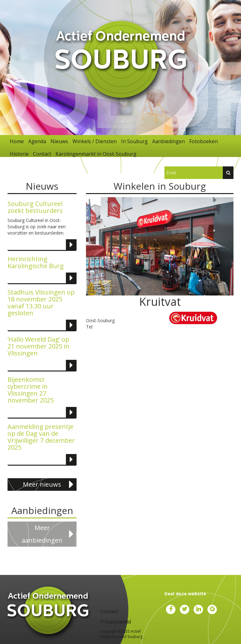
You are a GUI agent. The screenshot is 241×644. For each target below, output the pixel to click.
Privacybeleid (115, 622)
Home (17, 141)
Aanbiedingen (169, 141)
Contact (42, 154)
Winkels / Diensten (95, 141)
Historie (19, 154)
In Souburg (134, 141)
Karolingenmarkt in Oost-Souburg (96, 154)
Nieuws (59, 141)
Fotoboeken (204, 141)
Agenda (37, 141)
